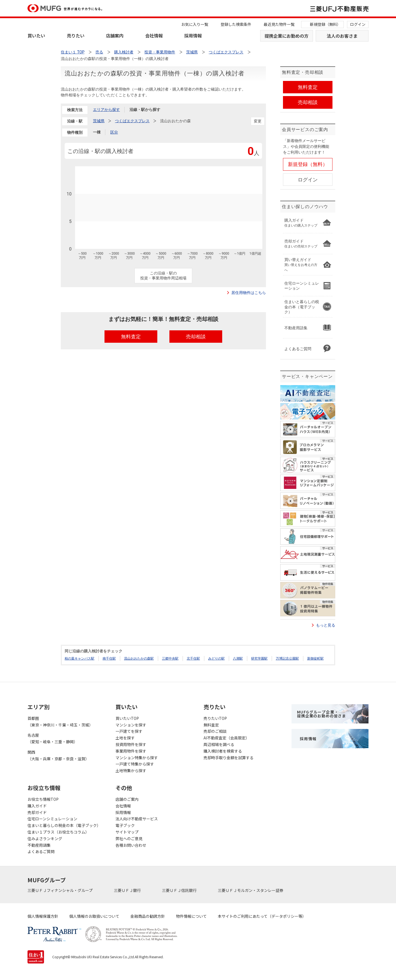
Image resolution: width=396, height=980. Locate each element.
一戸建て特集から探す (135, 764)
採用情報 (193, 36)
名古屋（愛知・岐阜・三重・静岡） (53, 738)
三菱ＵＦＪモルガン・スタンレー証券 (251, 890)
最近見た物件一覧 (279, 24)
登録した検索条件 (236, 24)
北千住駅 (193, 658)
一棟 (97, 132)
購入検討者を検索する (223, 751)
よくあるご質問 (41, 851)
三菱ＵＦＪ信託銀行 (180, 890)
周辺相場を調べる (219, 744)
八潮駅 (238, 658)
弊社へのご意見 (129, 839)
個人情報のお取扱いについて (94, 916)
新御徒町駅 (315, 658)
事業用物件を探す (131, 751)
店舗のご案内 (127, 799)
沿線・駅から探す (145, 110)
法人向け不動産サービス (137, 819)
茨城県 (99, 121)
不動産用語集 (39, 845)
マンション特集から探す (137, 758)
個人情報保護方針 (43, 916)
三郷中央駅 (170, 658)
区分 (114, 132)
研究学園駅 (259, 658)
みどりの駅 (216, 658)
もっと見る (326, 625)
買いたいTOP (127, 718)
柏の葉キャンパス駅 (79, 658)
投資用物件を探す (131, 744)
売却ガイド (37, 812)
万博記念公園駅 (287, 658)
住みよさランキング (45, 839)
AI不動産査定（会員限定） (226, 738)
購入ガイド (37, 806)
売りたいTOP (215, 718)
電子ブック (125, 825)
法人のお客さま (342, 36)
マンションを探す (131, 725)
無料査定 (211, 725)
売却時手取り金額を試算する (229, 758)
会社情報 (154, 36)
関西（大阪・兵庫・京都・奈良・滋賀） (58, 755)
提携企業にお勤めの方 (287, 36)
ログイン (358, 24)
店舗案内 (115, 36)
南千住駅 (109, 658)
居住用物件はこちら (249, 293)
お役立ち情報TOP (43, 799)
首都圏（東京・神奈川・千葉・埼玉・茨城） (60, 722)
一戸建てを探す (129, 731)
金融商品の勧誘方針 (148, 916)
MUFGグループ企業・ (321, 714)
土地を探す (125, 738)
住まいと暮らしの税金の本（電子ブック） (64, 825)
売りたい (76, 36)
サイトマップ (127, 832)
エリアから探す (106, 110)
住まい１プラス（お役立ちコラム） (58, 832)
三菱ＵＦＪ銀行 (128, 890)
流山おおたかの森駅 (139, 658)
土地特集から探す (131, 771)
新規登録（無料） (325, 24)
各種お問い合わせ (131, 845)
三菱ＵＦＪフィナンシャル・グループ (61, 890)
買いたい (36, 36)
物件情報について (191, 916)
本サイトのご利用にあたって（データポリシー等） (262, 916)
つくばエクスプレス (132, 121)
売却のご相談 (215, 731)
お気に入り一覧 (195, 24)
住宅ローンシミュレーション (52, 819)
